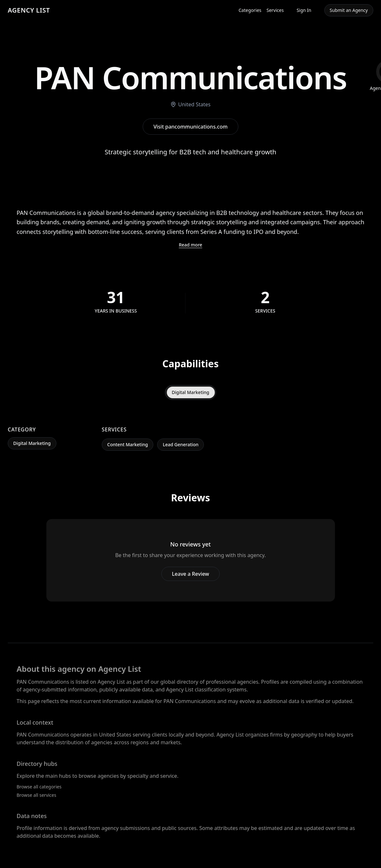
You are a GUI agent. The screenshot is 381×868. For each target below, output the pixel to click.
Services (275, 10)
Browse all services (37, 795)
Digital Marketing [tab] (190, 392)
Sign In (304, 10)
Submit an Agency (349, 10)
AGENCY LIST (29, 10)
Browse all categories (39, 787)
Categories (250, 10)
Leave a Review (190, 574)
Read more (190, 245)
